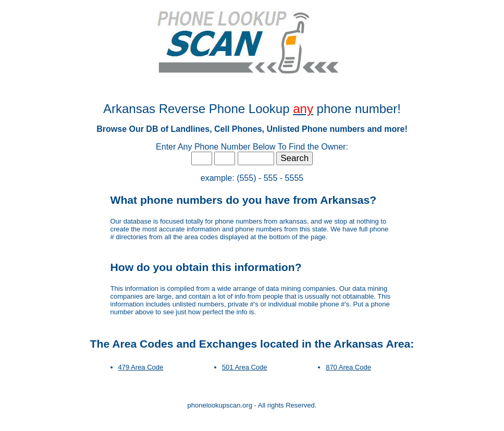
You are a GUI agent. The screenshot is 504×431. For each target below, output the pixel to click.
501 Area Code (245, 367)
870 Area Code (348, 367)
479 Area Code (141, 367)
